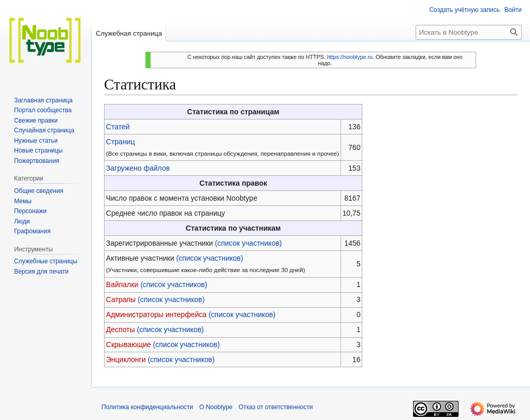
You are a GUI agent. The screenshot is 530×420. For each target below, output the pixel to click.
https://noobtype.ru (350, 57)
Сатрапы (121, 299)
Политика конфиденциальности (147, 407)
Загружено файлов (138, 168)
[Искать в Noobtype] (469, 32)
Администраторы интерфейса (156, 314)
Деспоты (121, 329)
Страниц (121, 142)
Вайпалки (122, 284)
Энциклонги (126, 359)
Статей (118, 127)
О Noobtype (216, 407)
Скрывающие (129, 344)
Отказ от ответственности (276, 407)
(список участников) (248, 243)
